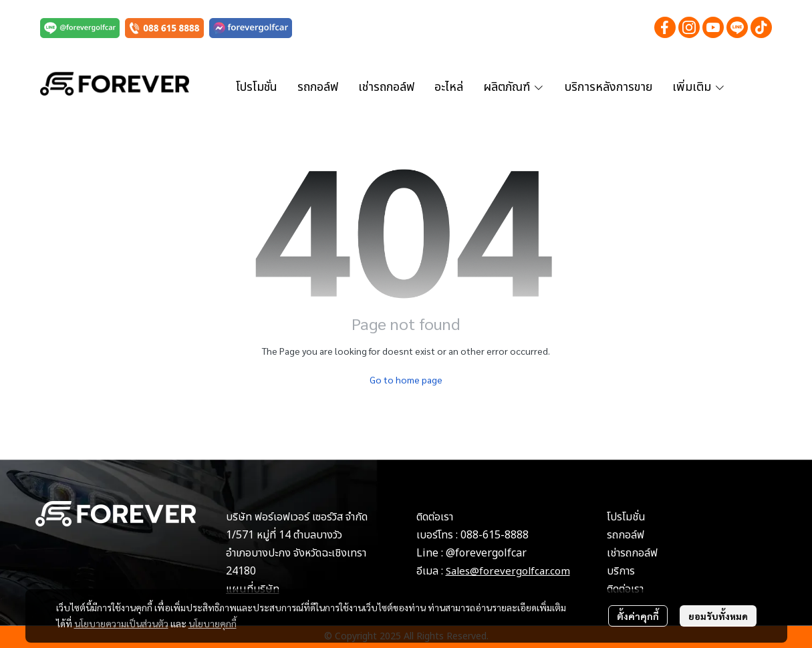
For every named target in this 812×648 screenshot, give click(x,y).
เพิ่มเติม (699, 87)
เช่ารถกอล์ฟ (632, 553)
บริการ (621, 571)
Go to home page (406, 379)
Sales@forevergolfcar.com (508, 572)
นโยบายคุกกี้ (213, 623)
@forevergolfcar (486, 553)
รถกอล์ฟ (626, 535)
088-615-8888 (495, 535)
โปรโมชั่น (626, 517)
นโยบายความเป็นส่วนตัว (121, 623)
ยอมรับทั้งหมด (718, 616)
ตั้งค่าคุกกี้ (638, 616)
